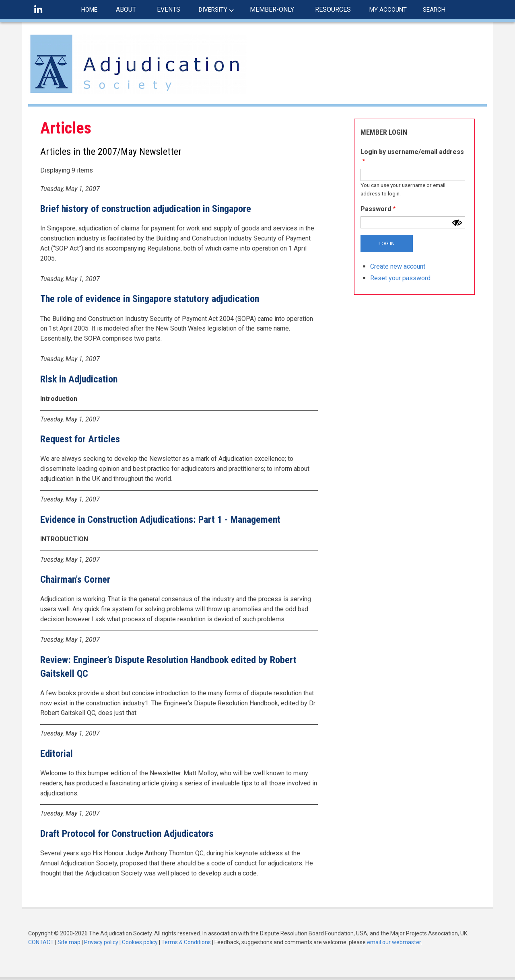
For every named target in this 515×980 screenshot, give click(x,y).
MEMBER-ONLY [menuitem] (272, 9)
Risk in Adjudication (79, 379)
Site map (69, 942)
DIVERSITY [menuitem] (213, 10)
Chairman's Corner (75, 579)
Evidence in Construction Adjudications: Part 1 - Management (160, 520)
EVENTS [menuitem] (169, 9)
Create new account (398, 266)
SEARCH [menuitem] (434, 10)
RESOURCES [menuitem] (333, 9)
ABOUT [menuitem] (126, 9)
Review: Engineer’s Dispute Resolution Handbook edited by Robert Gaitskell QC (168, 667)
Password (376, 209)
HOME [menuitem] (89, 10)
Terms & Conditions (186, 942)
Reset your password (400, 278)
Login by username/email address (412, 152)
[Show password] (457, 223)
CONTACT (41, 942)
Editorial (57, 754)
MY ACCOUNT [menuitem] (388, 10)
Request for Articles (80, 439)
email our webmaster (394, 942)
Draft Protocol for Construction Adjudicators (127, 834)
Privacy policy (101, 942)
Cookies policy (140, 942)
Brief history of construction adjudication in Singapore (146, 209)
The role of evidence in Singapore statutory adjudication (150, 299)
